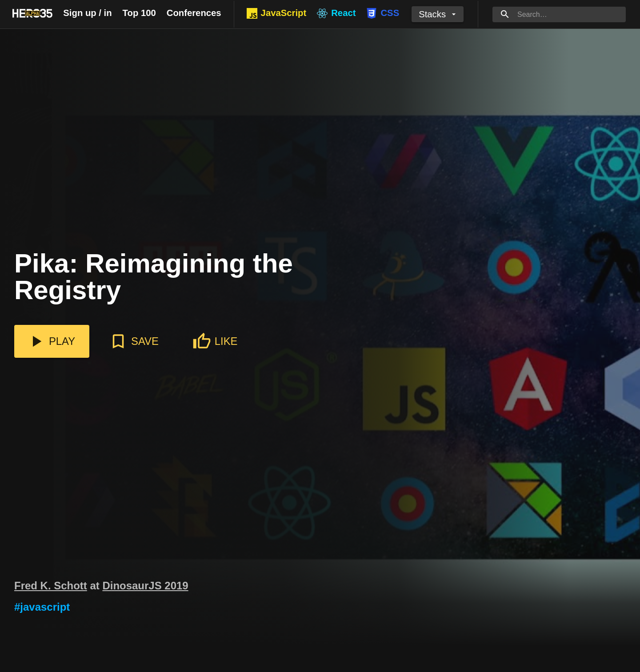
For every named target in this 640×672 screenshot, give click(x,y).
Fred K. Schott (51, 586)
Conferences (194, 13)
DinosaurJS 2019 (145, 586)
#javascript (42, 607)
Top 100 (139, 13)
